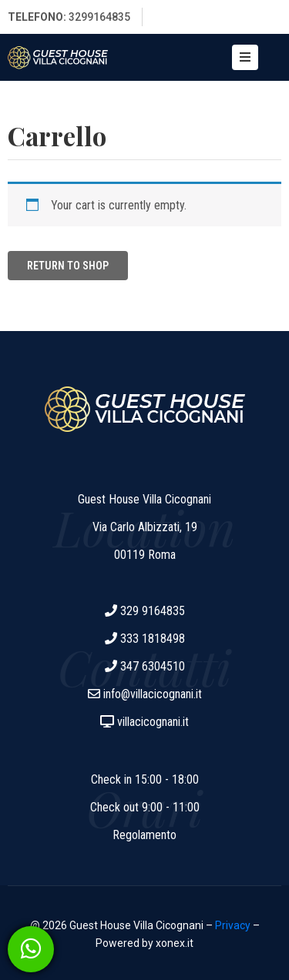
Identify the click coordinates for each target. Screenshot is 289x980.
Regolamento (144, 835)
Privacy (233, 925)
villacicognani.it (153, 722)
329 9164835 (153, 611)
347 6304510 (153, 666)
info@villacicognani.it (153, 694)
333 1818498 (153, 639)
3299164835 (99, 17)
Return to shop (68, 266)
